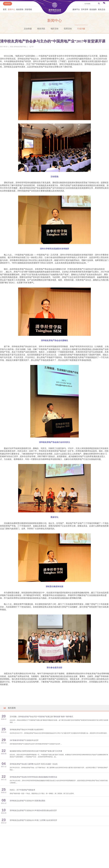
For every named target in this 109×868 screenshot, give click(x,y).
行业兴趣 (81, 29)
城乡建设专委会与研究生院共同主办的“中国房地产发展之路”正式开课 (36, 751)
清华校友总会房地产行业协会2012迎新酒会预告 (27, 801)
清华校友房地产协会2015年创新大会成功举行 (27, 730)
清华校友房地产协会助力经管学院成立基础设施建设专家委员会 (33, 777)
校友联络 (20, 9)
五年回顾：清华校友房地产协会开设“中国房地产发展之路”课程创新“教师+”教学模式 (41, 717)
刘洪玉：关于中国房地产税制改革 (22, 790)
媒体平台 (76, 9)
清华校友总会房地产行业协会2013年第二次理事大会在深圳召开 (33, 820)
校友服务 (93, 9)
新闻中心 (11, 9)
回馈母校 (28, 9)
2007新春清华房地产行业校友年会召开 (24, 740)
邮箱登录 (8, 4)
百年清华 (85, 9)
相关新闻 (9, 708)
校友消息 (41, 29)
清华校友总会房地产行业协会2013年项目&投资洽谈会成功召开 (33, 810)
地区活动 (54, 29)
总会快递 (28, 29)
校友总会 (102, 9)
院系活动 (68, 29)
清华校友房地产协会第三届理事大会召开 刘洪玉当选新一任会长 (34, 764)
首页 (5, 9)
